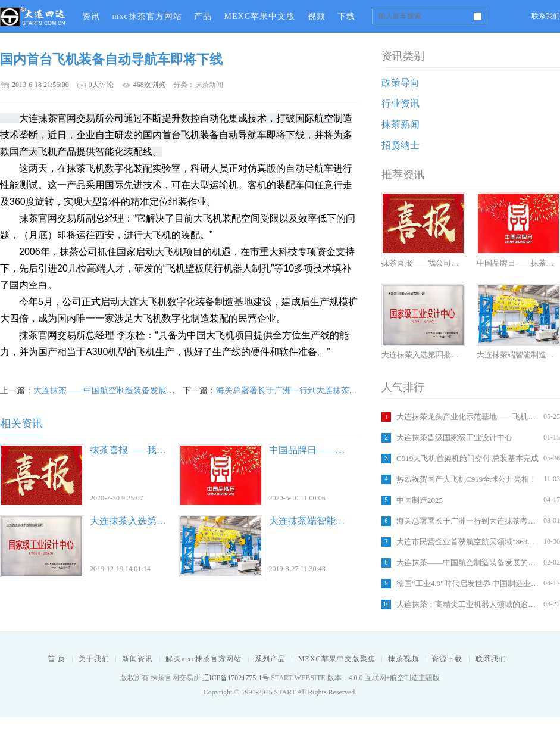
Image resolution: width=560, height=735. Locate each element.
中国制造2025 (420, 500)
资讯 (91, 16)
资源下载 (447, 659)
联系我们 (546, 16)
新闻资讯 (137, 659)
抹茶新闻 (401, 124)
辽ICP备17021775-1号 (236, 678)
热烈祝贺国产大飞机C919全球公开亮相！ (467, 479)
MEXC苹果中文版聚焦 (337, 659)
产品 (203, 16)
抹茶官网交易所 (33, 16)
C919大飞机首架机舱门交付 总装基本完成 (467, 458)
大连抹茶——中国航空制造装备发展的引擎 (468, 563)
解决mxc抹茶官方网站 (204, 659)
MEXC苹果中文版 (260, 16)
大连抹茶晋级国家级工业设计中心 (454, 437)
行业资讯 (401, 103)
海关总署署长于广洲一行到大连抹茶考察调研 (468, 521)
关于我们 (94, 659)
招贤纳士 (401, 145)
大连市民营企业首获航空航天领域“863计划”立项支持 (468, 542)
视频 (317, 16)
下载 (346, 16)
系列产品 (270, 659)
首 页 (57, 659)
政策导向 (401, 82)
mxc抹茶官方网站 (147, 16)
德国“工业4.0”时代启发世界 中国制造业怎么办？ (468, 583)
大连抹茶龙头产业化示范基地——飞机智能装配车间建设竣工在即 (468, 417)
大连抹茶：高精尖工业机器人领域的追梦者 (468, 604)
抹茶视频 (403, 659)
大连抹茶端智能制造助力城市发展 (340, 521)
